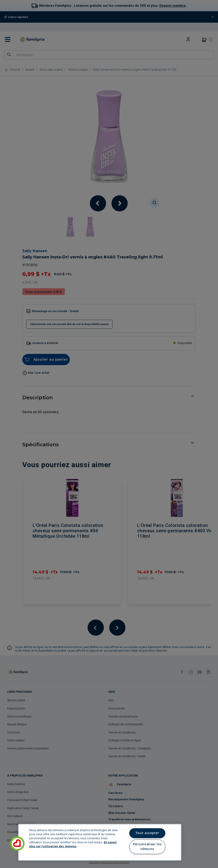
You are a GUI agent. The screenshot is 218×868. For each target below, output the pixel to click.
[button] (17, 844)
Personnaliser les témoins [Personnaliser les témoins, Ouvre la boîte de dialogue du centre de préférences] (147, 847)
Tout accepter (147, 833)
